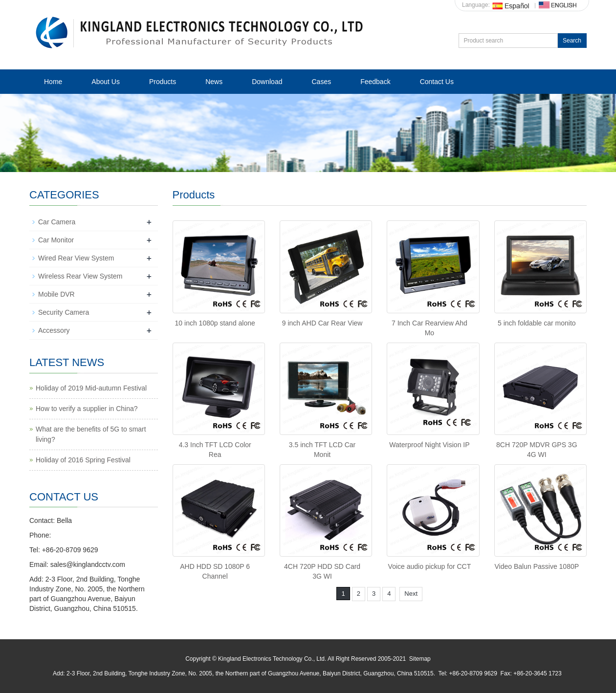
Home (53, 82)
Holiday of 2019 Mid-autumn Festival (91, 388)
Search (572, 41)
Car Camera (57, 222)
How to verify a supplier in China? (87, 409)
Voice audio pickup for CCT (430, 566)
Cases (321, 82)
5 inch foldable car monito (537, 323)
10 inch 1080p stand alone (215, 323)
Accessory (54, 330)
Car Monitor (56, 240)
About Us (106, 82)
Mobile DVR (56, 294)
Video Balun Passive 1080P (537, 566)
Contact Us (437, 82)
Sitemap (420, 659)
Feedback (375, 82)
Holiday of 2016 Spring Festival (83, 460)
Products (163, 82)
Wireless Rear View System (80, 276)
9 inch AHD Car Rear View (322, 323)
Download (267, 82)
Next (411, 594)
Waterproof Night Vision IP (429, 445)
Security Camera (64, 312)
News (214, 82)
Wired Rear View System (76, 258)
